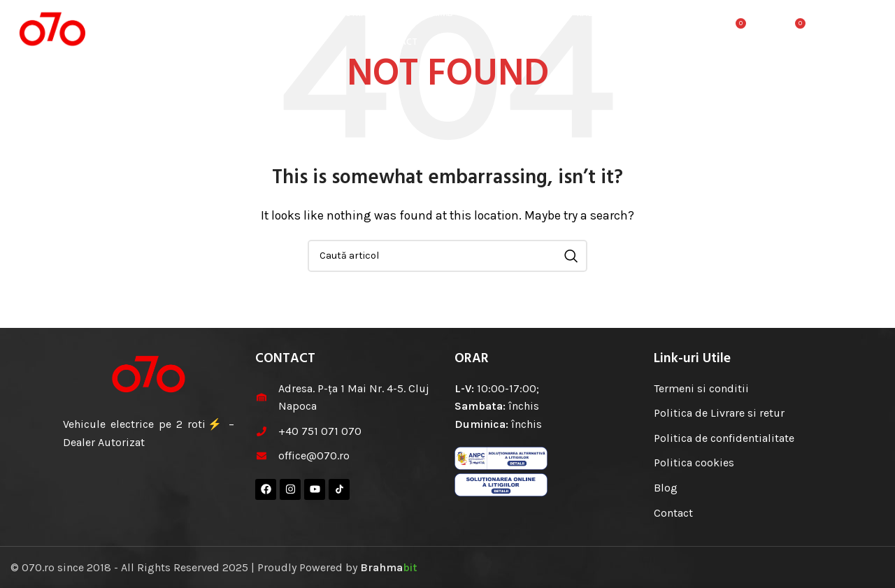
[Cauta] (705, 31)
